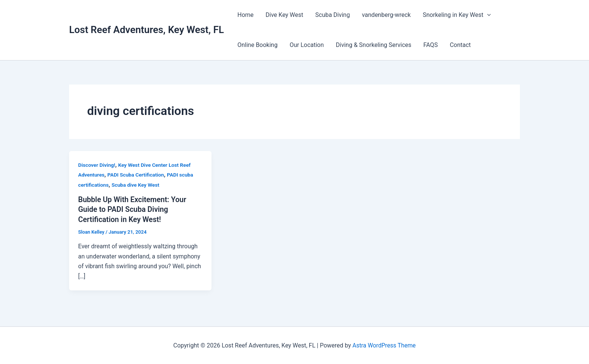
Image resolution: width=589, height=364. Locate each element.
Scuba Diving (332, 15)
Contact (460, 45)
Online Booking (257, 45)
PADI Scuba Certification (137, 175)
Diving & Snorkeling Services (374, 45)
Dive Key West (284, 15)
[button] (487, 15)
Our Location (307, 45)
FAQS (430, 45)
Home (245, 15)
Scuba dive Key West (137, 185)
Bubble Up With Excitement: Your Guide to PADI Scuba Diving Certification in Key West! (133, 209)
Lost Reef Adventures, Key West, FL (146, 30)
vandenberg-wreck (386, 15)
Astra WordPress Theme (384, 345)
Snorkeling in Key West (457, 15)
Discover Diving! (97, 165)
